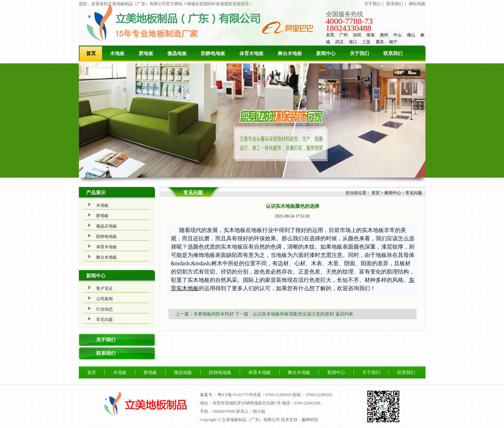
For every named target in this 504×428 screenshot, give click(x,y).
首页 (91, 53)
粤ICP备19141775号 (235, 395)
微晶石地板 (107, 226)
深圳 (357, 35)
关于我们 (373, 4)
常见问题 (104, 320)
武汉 (339, 42)
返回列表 (344, 314)
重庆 (380, 42)
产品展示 (96, 193)
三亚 (366, 42)
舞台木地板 (290, 53)
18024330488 (349, 28)
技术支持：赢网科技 (300, 420)
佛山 (411, 35)
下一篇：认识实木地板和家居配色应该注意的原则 (284, 314)
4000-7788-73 (349, 21)
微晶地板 (177, 53)
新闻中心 (326, 53)
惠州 (384, 35)
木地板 (117, 53)
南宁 (393, 42)
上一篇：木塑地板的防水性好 (205, 314)
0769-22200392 (319, 395)
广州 (343, 35)
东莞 (330, 35)
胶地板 (146, 53)
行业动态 (104, 309)
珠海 (370, 35)
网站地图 (417, 4)
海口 (353, 42)
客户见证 (104, 288)
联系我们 (395, 4)
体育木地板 (251, 53)
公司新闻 (104, 299)
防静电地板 (213, 53)
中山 (397, 35)
